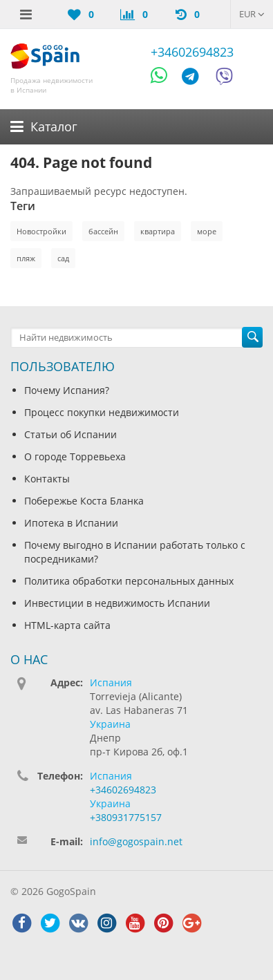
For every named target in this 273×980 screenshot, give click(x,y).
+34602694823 (192, 52)
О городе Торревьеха (75, 456)
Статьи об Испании (70, 434)
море (207, 231)
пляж (26, 258)
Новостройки (41, 231)
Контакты (47, 479)
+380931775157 (126, 817)
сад (63, 258)
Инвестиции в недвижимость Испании (117, 603)
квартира (158, 231)
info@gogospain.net (136, 841)
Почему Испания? (67, 390)
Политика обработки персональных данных (129, 581)
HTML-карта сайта (67, 625)
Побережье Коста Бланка (84, 501)
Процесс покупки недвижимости (102, 412)
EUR (252, 14)
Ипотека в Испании (71, 523)
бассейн (103, 231)
